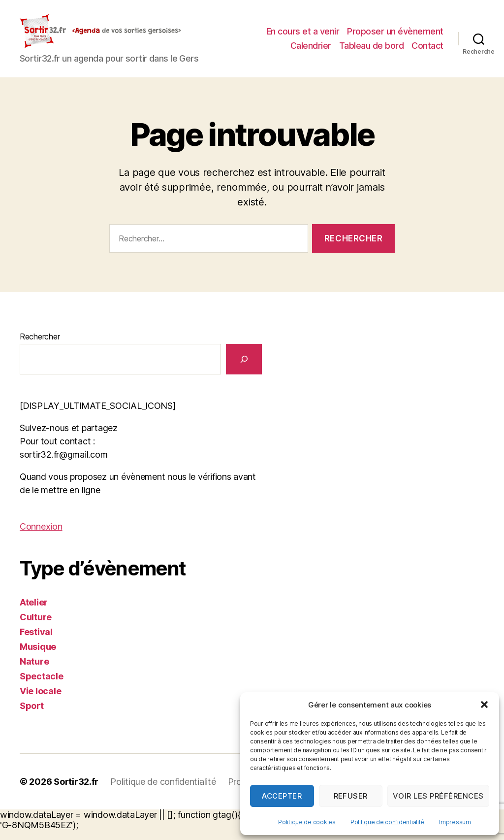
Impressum (455, 822)
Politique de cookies (307, 822)
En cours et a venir (407, 29)
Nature (34, 671)
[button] (484, 705)
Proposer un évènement (346, 44)
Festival (36, 642)
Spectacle (42, 686)
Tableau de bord (372, 58)
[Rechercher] (244, 369)
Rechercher (40, 346)
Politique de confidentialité (387, 822)
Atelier (34, 612)
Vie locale (40, 701)
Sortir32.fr (76, 791)
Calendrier (423, 44)
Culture (36, 627)
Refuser (351, 796)
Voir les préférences (438, 796)
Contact (427, 58)
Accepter (282, 796)
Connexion (41, 536)
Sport (32, 716)
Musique (38, 656)
